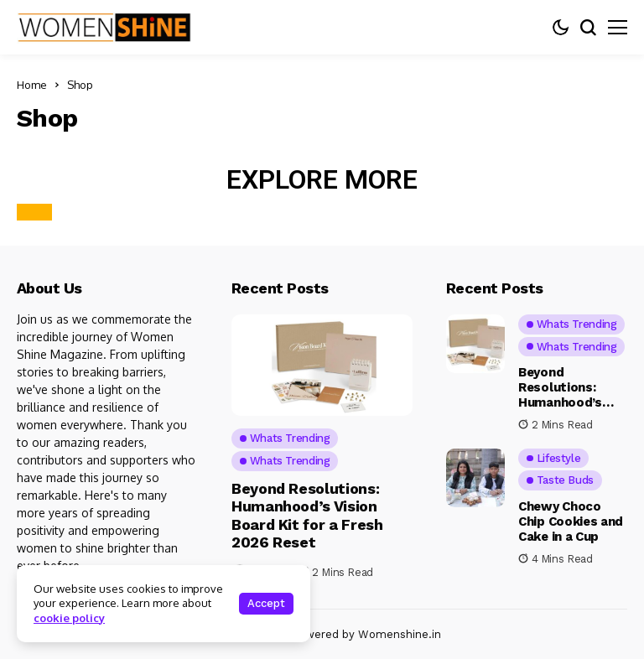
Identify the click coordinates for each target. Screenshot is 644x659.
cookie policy (69, 618)
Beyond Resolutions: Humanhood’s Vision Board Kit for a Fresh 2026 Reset (307, 516)
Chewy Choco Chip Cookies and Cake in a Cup (571, 521)
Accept (266, 603)
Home (32, 85)
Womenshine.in (400, 634)
